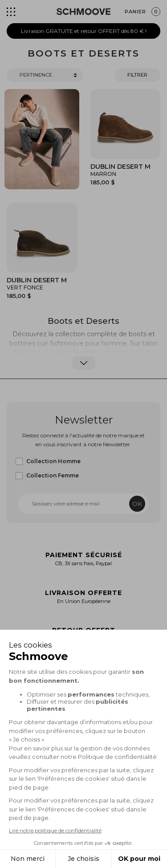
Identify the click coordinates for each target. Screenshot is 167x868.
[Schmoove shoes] (83, 12)
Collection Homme (53, 461)
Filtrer (137, 75)
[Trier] (45, 75)
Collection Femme (53, 475)
